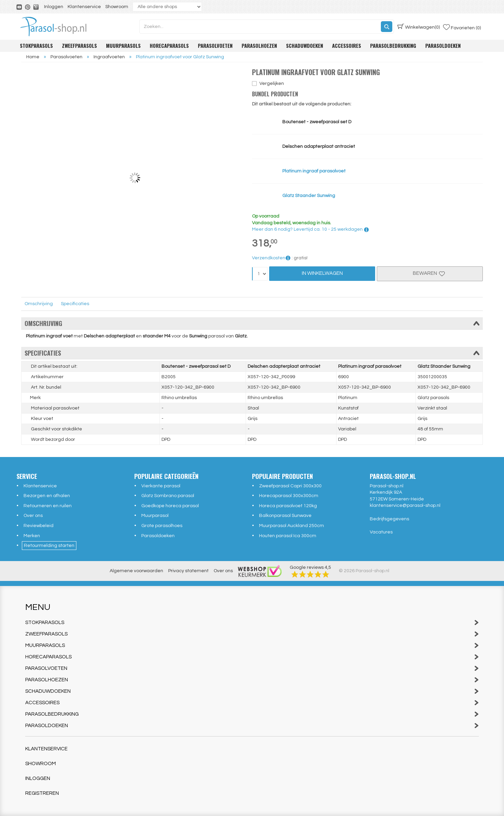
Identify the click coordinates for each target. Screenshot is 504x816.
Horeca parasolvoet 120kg (288, 506)
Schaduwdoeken (304, 45)
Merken (32, 536)
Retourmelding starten (49, 546)
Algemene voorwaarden (136, 571)
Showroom (117, 7)
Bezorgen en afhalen (47, 496)
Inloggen (54, 7)
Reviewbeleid (39, 526)
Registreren (42, 793)
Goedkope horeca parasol (170, 506)
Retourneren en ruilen (48, 506)
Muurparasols (123, 45)
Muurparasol (155, 516)
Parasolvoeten (215, 45)
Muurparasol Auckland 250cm (292, 526)
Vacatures (381, 532)
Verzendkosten (271, 258)
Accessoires (347, 45)
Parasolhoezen (259, 45)
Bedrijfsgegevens (389, 519)
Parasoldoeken (443, 45)
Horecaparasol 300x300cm (289, 496)
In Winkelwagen (322, 273)
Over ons (33, 516)
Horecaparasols (169, 45)
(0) (419, 27)
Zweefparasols (79, 45)
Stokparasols (36, 45)
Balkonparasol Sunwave (285, 516)
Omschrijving (39, 304)
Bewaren (430, 273)
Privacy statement (188, 571)
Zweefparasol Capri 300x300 (290, 486)
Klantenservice (84, 7)
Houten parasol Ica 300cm (288, 536)
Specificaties (75, 304)
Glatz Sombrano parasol (168, 496)
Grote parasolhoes (162, 526)
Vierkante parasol (161, 486)
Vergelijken (272, 84)
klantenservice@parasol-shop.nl (405, 505)
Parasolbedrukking (393, 45)
